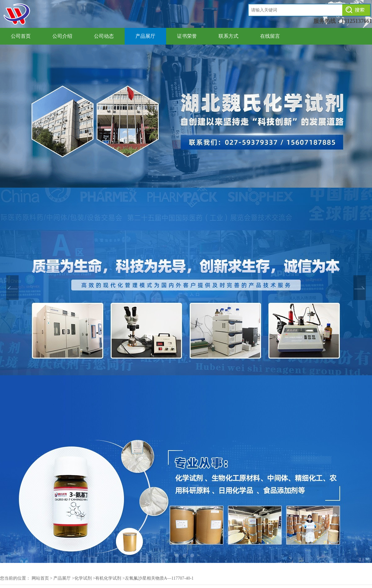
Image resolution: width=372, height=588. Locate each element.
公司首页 (21, 36)
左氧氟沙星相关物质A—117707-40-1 (159, 578)
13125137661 (357, 21)
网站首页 (40, 578)
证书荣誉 (187, 36)
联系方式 (228, 36)
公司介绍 (62, 36)
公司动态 (104, 36)
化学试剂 (83, 578)
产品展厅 (145, 36)
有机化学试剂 (108, 578)
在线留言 (270, 36)
